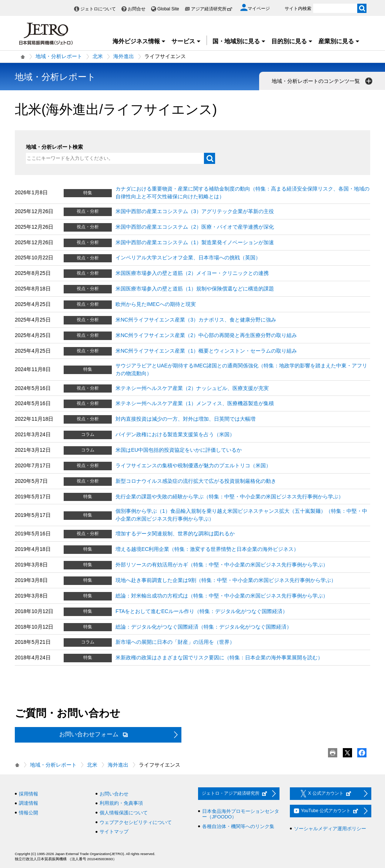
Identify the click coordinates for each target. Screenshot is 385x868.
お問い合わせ (114, 794)
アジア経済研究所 (212, 9)
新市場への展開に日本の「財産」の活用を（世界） (175, 642)
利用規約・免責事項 (121, 803)
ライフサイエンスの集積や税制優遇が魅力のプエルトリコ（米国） (193, 465)
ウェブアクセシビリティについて (136, 822)
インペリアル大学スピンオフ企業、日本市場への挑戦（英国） (188, 258)
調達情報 (29, 803)
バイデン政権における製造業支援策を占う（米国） (175, 434)
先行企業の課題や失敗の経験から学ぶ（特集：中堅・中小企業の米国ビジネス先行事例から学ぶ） (230, 497)
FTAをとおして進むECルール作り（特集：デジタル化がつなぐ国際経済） (202, 611)
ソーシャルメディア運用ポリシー (330, 829)
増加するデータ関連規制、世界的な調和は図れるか (175, 534)
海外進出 (124, 56)
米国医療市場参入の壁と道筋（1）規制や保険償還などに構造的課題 (195, 289)
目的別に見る (292, 41)
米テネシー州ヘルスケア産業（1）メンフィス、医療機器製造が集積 (195, 403)
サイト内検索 (298, 9)
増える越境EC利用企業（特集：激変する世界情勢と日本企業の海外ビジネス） (207, 549)
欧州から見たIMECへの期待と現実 (156, 304)
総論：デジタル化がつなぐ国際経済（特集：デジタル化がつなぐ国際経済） (204, 627)
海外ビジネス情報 (139, 41)
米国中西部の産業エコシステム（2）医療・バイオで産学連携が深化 (195, 227)
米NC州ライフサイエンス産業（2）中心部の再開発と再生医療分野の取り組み (206, 335)
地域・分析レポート (59, 56)
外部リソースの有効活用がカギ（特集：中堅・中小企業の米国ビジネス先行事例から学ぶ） (222, 565)
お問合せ (137, 9)
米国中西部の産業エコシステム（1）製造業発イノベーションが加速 (195, 242)
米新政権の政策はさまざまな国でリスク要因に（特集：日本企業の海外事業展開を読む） (219, 657)
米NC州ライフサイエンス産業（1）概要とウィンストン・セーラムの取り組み (206, 351)
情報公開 (29, 813)
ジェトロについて (98, 9)
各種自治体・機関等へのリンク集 (238, 826)
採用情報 (29, 794)
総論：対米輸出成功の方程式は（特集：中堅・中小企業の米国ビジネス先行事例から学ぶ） (222, 596)
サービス (186, 41)
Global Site (168, 9)
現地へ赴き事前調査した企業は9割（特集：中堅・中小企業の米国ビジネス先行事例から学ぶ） (226, 580)
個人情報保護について (124, 813)
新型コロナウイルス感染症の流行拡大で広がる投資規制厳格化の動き (196, 481)
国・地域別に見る (239, 41)
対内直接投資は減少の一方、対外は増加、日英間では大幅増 (185, 419)
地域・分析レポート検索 (54, 147)
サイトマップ (114, 832)
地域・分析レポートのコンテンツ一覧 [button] (323, 81)
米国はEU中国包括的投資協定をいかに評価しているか (179, 450)
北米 (98, 56)
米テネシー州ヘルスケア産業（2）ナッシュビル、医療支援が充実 (192, 388)
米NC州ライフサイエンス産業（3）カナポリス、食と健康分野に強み (196, 320)
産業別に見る (339, 41)
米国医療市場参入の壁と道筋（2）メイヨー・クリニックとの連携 (192, 273)
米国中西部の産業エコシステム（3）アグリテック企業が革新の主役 (195, 211)
